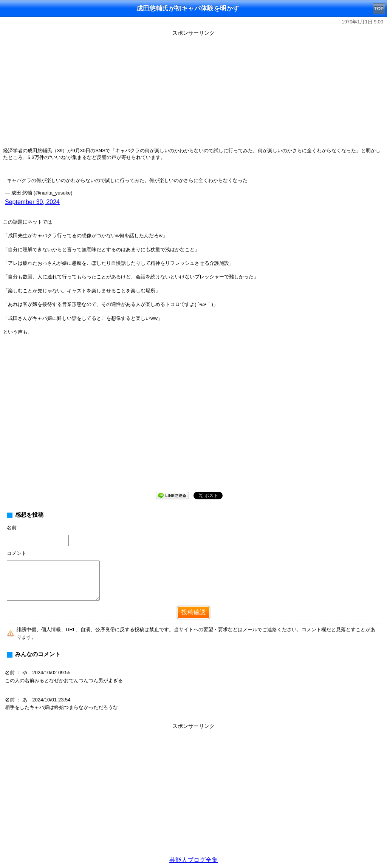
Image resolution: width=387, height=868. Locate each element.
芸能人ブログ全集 (193, 860)
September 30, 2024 (32, 202)
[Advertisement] (193, 91)
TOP (379, 9)
